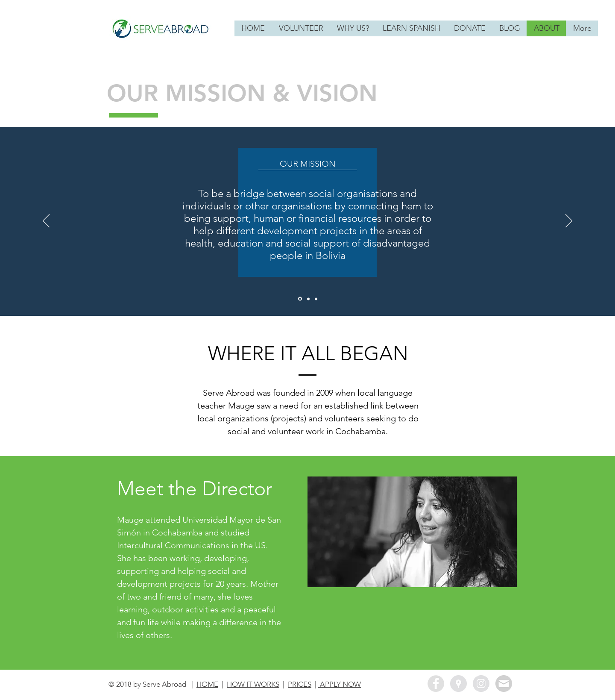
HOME (207, 684)
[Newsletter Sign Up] (504, 684)
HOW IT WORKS (253, 684)
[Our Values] (316, 299)
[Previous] (46, 221)
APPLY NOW (340, 684)
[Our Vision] (308, 299)
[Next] (569, 221)
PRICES (300, 684)
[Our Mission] (300, 299)
